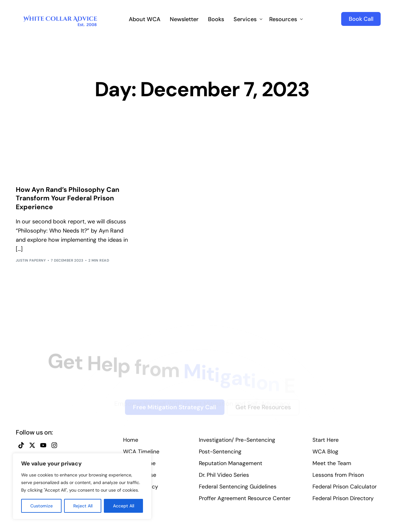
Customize (42, 506)
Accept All (124, 506)
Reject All (83, 506)
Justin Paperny (31, 264)
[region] (82, 486)
